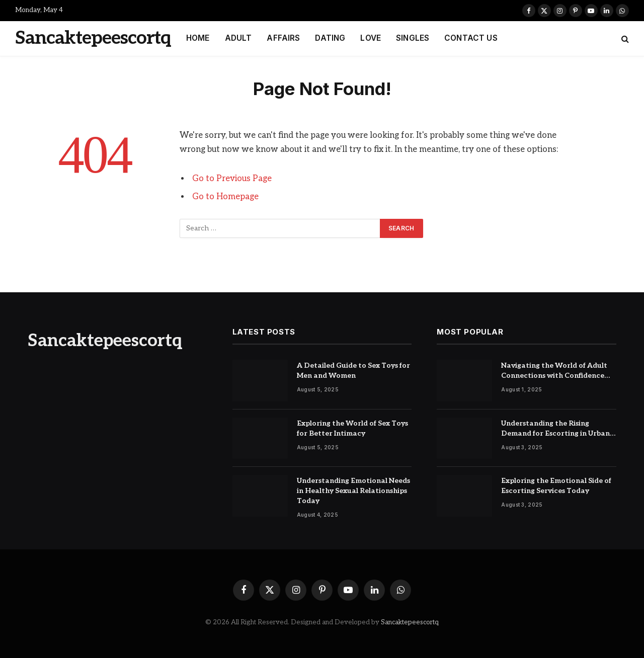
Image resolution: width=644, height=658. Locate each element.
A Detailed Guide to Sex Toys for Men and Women (353, 371)
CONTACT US (471, 38)
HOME (198, 38)
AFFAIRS (283, 38)
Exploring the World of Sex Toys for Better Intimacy (352, 428)
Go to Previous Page (232, 179)
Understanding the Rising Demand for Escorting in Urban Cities (555, 429)
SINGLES (413, 38)
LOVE (371, 38)
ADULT (238, 38)
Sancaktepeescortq (410, 622)
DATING (330, 38)
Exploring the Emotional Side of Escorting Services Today (556, 486)
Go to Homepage (225, 197)
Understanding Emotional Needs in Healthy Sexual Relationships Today (353, 491)
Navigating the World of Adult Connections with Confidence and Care (554, 371)
